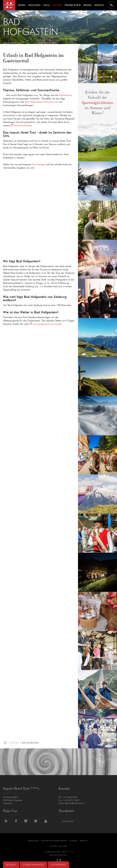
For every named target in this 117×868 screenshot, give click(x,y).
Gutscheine (58, 865)
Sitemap (73, 841)
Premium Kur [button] (73, 5)
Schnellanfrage (33, 865)
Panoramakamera (21, 125)
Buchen (11, 865)
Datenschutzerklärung (54, 841)
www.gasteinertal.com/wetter (46, 324)
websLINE (62, 846)
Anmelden (68, 821)
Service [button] (99, 5)
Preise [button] (88, 5)
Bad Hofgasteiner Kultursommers (42, 102)
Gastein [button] (57, 5)
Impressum (33, 841)
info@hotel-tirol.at (75, 803)
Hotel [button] (22, 5)
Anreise (84, 841)
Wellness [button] (35, 5)
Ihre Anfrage (39, 164)
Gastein (15, 743)
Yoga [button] (46, 5)
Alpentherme (65, 95)
